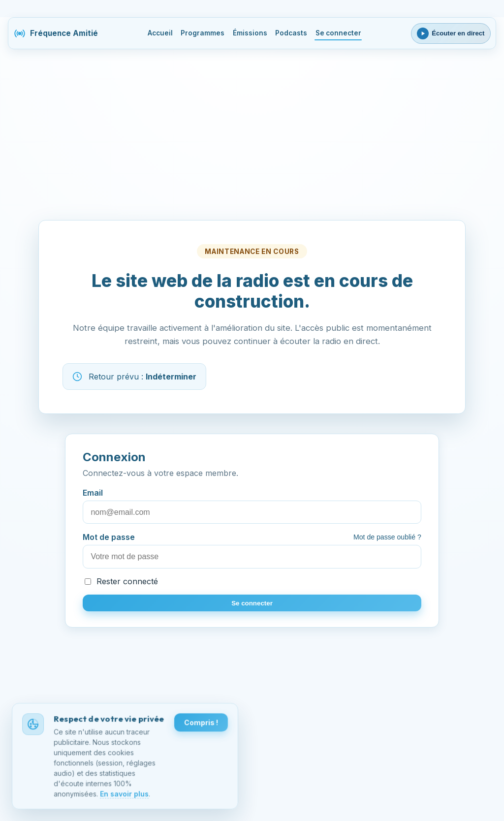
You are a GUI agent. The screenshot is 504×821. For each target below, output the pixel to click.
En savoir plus (124, 795)
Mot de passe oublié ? (387, 537)
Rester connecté (121, 581)
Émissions (250, 33)
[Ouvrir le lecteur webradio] (451, 33)
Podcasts (291, 33)
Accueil (160, 33)
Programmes (203, 33)
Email (252, 506)
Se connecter (338, 33)
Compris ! (201, 723)
